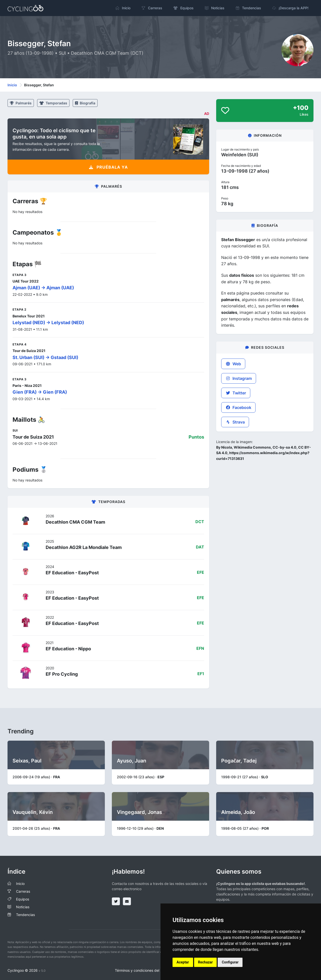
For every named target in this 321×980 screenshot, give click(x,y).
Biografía (85, 103)
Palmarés (21, 103)
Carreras (23, 891)
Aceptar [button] (183, 962)
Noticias (23, 907)
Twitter (236, 393)
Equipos (23, 899)
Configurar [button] (230, 962)
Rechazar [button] (206, 962)
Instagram (239, 378)
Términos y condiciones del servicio (144, 970)
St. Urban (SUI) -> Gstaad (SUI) (45, 357)
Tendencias (25, 915)
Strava (235, 422)
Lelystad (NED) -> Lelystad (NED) (48, 323)
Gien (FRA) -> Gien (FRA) (40, 392)
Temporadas (53, 103)
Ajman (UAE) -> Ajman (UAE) (43, 288)
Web (233, 364)
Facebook (238, 407)
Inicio (12, 85)
